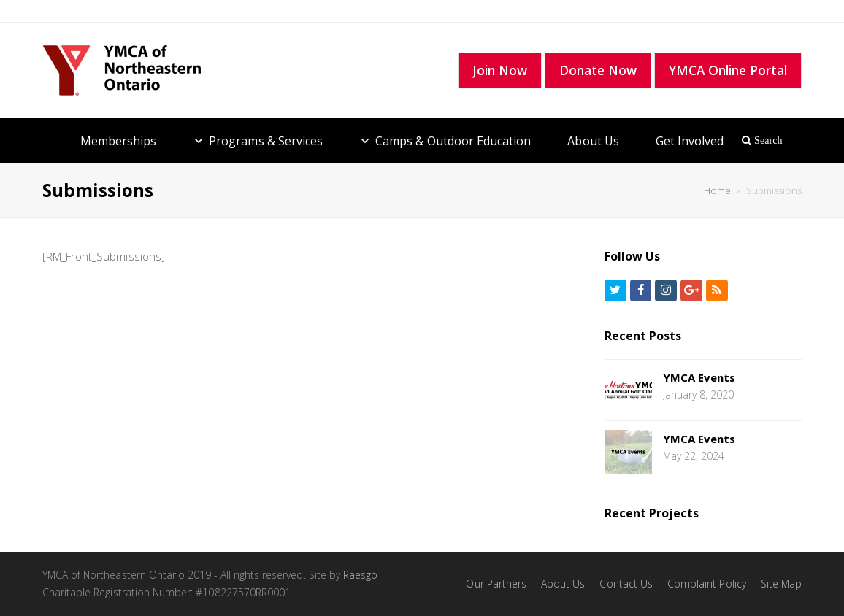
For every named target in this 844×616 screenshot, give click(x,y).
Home (717, 190)
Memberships (119, 141)
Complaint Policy (707, 584)
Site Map (781, 584)
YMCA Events (699, 377)
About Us (593, 141)
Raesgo (360, 575)
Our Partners (496, 584)
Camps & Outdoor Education (453, 141)
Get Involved (690, 141)
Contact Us (626, 584)
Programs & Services (266, 141)
